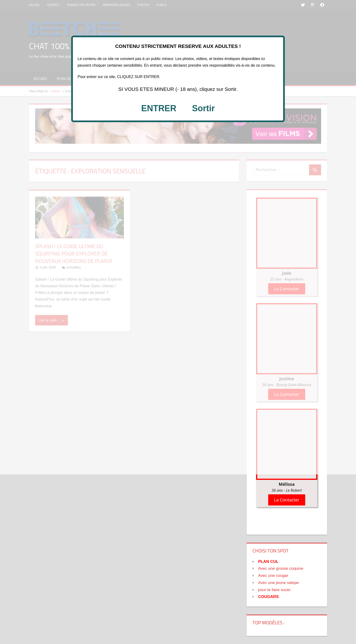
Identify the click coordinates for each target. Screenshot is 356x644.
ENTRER (159, 108)
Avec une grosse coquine (281, 568)
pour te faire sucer (274, 590)
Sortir (203, 108)
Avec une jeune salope (278, 583)
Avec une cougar (273, 576)
